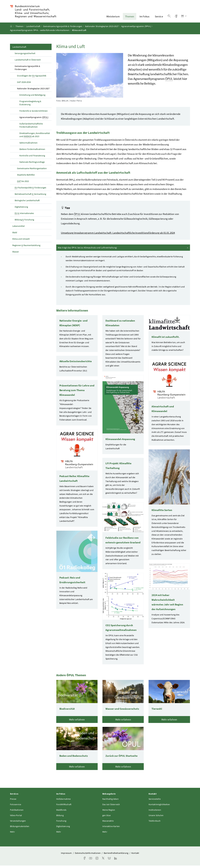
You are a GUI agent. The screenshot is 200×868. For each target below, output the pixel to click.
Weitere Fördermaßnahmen (32, 152)
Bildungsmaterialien (20, 829)
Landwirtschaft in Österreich (28, 62)
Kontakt (135, 856)
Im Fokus (144, 18)
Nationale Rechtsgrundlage (32, 164)
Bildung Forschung (24, 222)
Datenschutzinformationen (88, 856)
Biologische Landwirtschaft (27, 203)
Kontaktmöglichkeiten (159, 807)
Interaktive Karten (111, 829)
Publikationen (17, 813)
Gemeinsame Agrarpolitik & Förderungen (63, 29)
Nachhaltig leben (110, 802)
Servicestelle (155, 802)
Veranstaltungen (18, 823)
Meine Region (109, 813)
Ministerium (113, 18)
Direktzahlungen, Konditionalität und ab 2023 (35, 137)
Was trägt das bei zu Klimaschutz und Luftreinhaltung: (123, 250)
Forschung (61, 823)
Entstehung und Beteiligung (33, 97)
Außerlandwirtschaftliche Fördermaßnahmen (31, 128)
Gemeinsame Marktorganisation (32, 171)
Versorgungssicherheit (25, 56)
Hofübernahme (64, 802)
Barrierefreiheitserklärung (116, 856)
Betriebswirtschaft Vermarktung (30, 197)
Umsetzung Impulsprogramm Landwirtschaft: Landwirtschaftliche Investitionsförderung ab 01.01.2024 (118, 235)
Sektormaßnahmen (28, 145)
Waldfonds (61, 813)
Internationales (24, 216)
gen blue (106, 818)
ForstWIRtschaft (64, 807)
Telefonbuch (155, 823)
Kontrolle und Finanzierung (32, 158)
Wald (15, 235)
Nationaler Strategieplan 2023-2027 (102, 29)
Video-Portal (16, 818)
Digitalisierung (21, 209)
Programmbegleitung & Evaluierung (30, 105)
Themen (130, 18)
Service (159, 18)
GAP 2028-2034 (24, 85)
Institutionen (155, 813)
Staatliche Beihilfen (26, 177)
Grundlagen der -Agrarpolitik (32, 78)
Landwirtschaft (33, 29)
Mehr (12, 834)
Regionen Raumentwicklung (26, 248)
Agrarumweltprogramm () (136, 29)
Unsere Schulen (156, 818)
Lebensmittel (19, 229)
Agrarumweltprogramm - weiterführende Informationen (40, 33)
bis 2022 (23, 184)
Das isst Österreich (111, 807)
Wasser (16, 254)
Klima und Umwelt (21, 241)
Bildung (60, 818)
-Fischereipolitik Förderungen (30, 190)
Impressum (67, 856)
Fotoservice (16, 807)
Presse (13, 802)
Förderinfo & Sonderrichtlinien (34, 113)
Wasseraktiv (108, 823)
